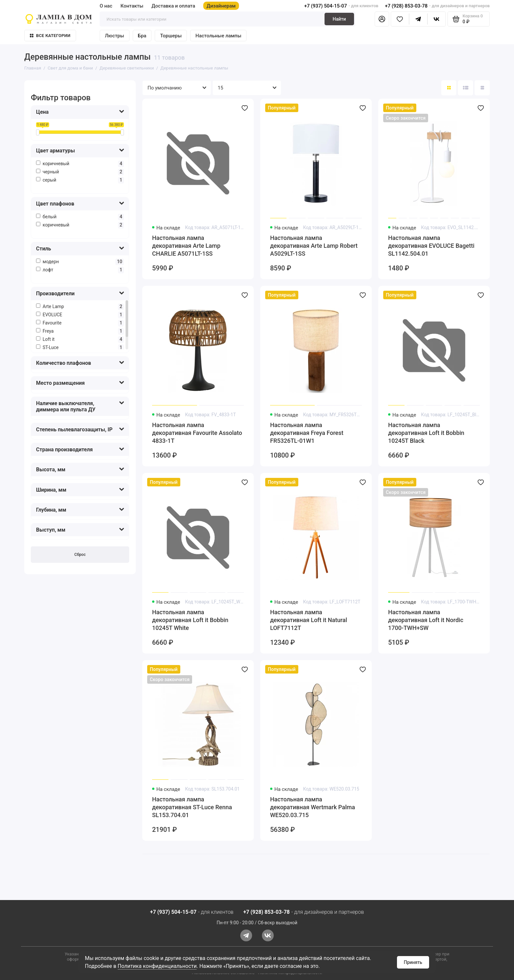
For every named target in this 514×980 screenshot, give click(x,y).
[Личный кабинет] (382, 19)
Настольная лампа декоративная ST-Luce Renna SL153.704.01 (192, 807)
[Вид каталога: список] (465, 88)
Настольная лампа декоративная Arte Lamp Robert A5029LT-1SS (314, 246)
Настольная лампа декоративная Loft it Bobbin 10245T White (190, 620)
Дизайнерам (221, 6)
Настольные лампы (218, 36)
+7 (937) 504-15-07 (326, 6)
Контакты (132, 6)
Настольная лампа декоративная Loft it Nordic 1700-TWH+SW (426, 620)
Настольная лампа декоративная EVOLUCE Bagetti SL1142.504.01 (431, 246)
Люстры (115, 36)
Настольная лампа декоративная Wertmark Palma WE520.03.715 (313, 807)
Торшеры (171, 36)
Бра (142, 36)
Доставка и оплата (173, 6)
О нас (106, 6)
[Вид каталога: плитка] (449, 88)
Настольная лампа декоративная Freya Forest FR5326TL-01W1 (307, 433)
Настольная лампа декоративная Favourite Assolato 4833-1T (197, 433)
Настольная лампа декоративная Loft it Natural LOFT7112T (309, 620)
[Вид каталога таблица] (482, 88)
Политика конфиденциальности (157, 966)
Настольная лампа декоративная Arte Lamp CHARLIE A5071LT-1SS (186, 246)
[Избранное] (400, 19)
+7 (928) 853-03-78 (406, 6)
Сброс (80, 555)
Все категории (50, 36)
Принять (413, 962)
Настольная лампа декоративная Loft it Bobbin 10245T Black (426, 433)
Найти (339, 19)
